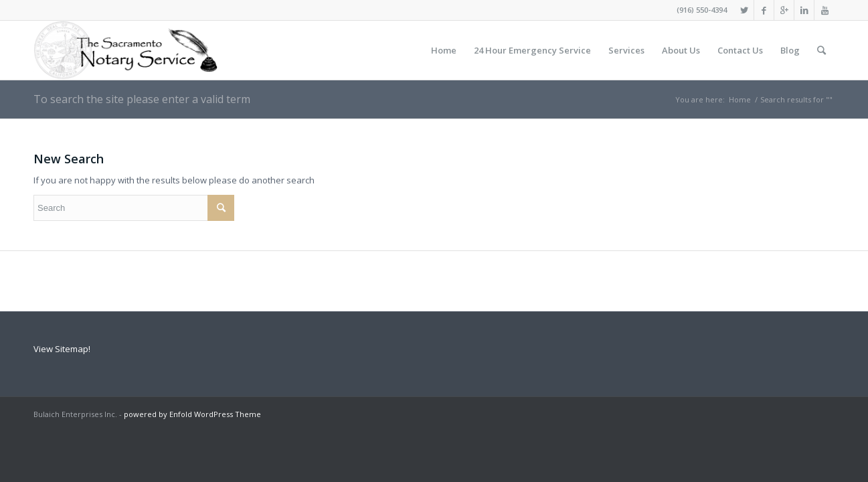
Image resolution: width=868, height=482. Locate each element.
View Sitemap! (62, 349)
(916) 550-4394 (702, 10)
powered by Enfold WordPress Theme (192, 414)
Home (740, 99)
